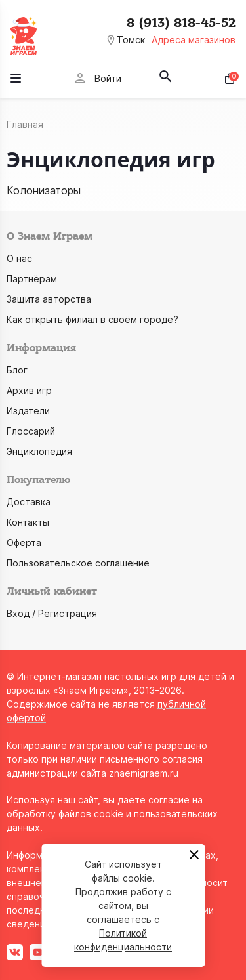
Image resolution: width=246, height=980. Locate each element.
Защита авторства (49, 299)
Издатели (28, 411)
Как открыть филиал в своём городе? (92, 319)
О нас (19, 258)
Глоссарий (31, 431)
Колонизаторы (44, 190)
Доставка (29, 502)
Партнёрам (32, 279)
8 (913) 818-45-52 (181, 23)
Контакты (28, 522)
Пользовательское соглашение (78, 563)
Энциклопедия (39, 451)
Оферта (24, 543)
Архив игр (29, 390)
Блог (17, 370)
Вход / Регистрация (52, 613)
